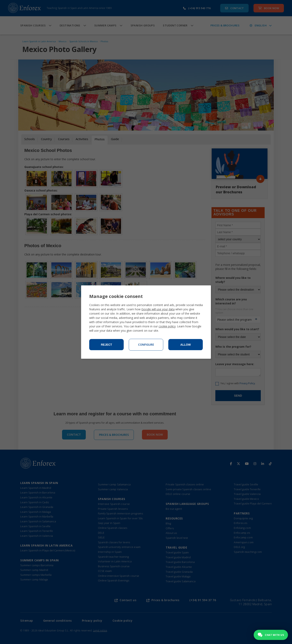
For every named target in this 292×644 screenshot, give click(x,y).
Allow (185, 345)
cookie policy (167, 326)
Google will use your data (158, 309)
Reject (106, 345)
